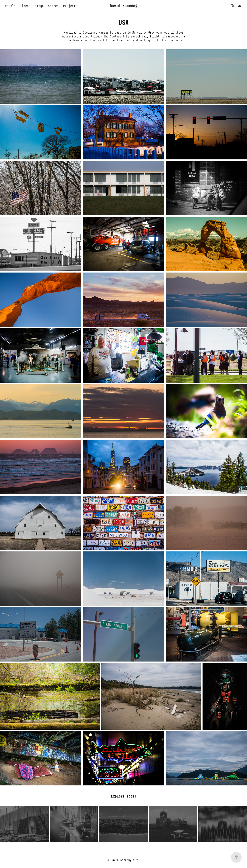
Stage (39, 6)
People (10, 6)
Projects (70, 6)
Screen (53, 6)
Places (25, 6)
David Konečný (123, 6)
